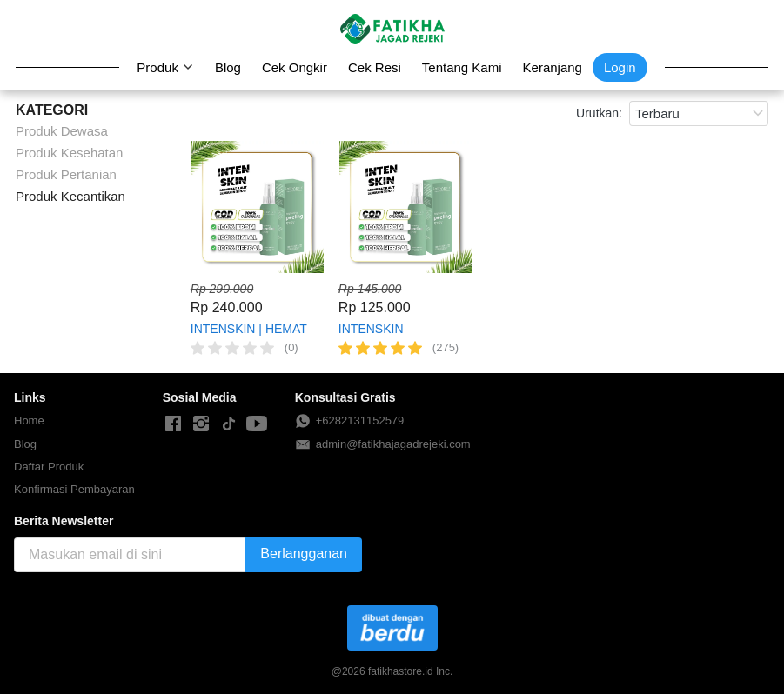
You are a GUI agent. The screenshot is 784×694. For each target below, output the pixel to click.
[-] (173, 424)
